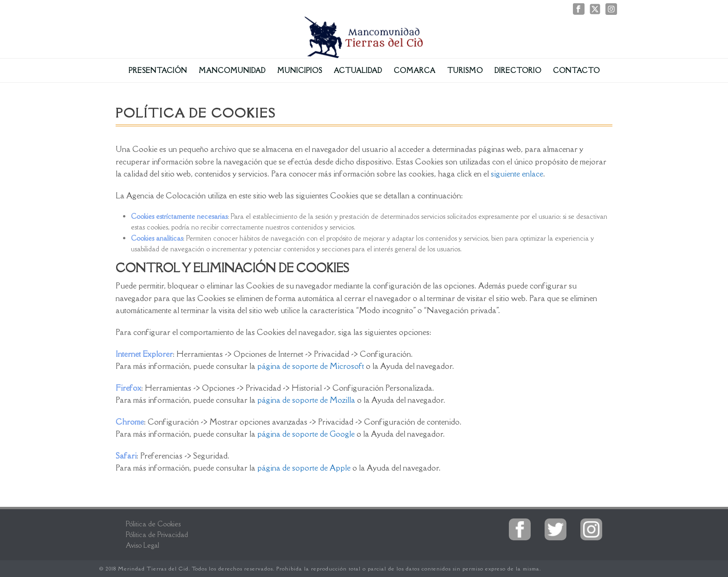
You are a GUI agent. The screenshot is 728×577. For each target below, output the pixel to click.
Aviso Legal (143, 545)
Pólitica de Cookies (153, 524)
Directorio (518, 70)
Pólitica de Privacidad (157, 534)
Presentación (158, 70)
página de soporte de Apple (304, 468)
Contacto (576, 70)
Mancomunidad (232, 70)
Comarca (415, 70)
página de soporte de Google (307, 434)
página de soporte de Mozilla (306, 400)
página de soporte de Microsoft (311, 366)
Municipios (300, 70)
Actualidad (358, 70)
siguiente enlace (517, 174)
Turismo (465, 70)
